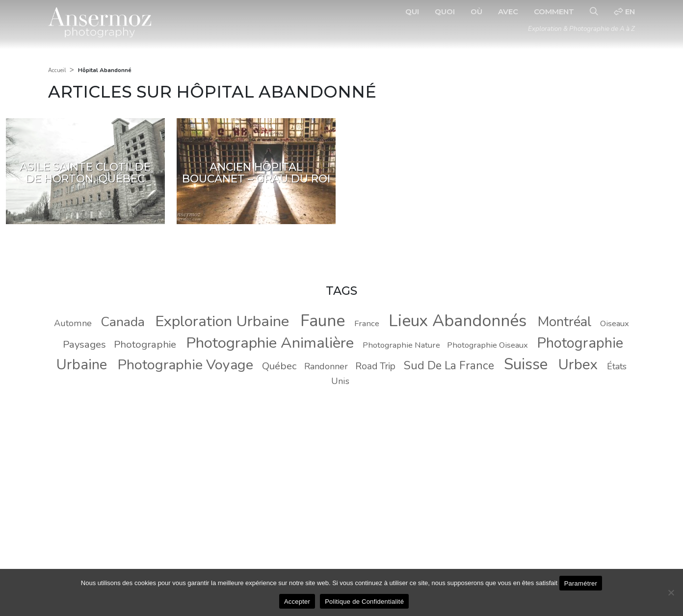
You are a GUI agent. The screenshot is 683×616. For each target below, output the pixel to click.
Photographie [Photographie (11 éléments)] (145, 344)
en (624, 12)
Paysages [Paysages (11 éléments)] (84, 344)
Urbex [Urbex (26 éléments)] (578, 364)
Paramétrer (581, 583)
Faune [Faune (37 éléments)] (323, 321)
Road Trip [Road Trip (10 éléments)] (375, 366)
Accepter (297, 602)
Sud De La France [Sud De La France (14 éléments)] (449, 366)
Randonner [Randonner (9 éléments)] (326, 366)
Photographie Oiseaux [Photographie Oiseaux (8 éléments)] (487, 345)
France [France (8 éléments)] (367, 323)
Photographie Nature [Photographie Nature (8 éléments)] (401, 345)
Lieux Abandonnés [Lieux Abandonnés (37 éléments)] (458, 321)
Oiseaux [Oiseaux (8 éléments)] (615, 323)
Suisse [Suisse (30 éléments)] (526, 364)
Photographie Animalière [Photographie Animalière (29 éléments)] (270, 343)
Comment (554, 12)
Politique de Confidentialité (364, 602)
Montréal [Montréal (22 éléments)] (565, 322)
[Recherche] (594, 12)
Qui (412, 12)
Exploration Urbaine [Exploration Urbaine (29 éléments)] (222, 321)
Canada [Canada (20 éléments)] (123, 322)
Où (476, 12)
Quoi (445, 12)
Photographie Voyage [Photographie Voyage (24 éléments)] (185, 365)
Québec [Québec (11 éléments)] (279, 366)
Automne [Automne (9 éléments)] (73, 323)
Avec (508, 12)
